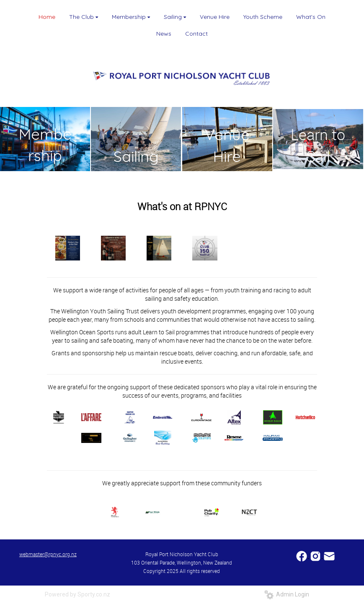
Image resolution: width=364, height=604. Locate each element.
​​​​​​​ (329, 556)
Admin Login (287, 594)
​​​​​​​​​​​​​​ (302, 556)
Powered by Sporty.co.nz (77, 594)
